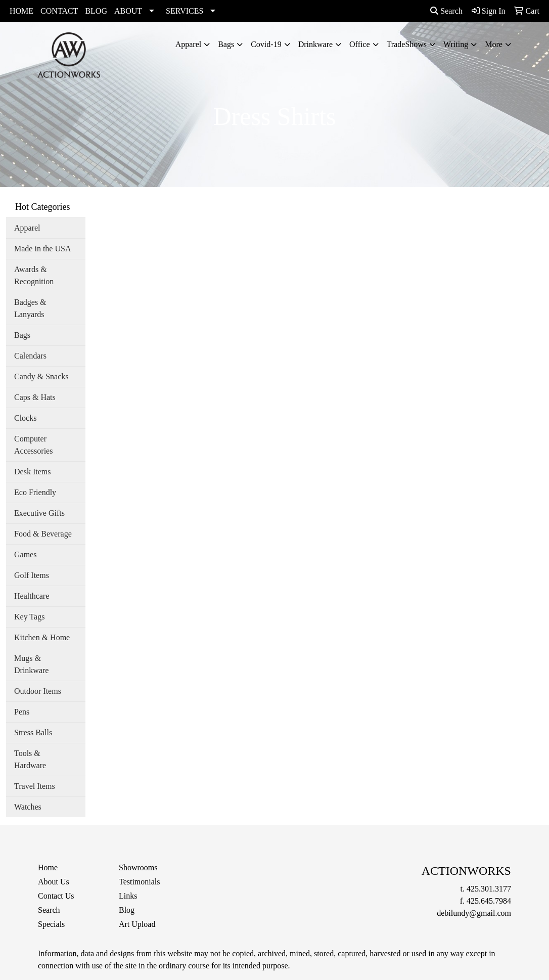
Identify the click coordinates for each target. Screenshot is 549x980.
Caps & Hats (35, 397)
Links (128, 896)
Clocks (25, 418)
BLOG (96, 11)
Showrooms (138, 867)
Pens (22, 712)
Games (25, 554)
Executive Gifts (39, 513)
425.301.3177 (489, 889)
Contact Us (56, 896)
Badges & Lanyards (30, 308)
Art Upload (137, 924)
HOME (21, 11)
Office (360, 44)
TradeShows (407, 44)
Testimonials (140, 882)
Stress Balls (33, 732)
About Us (54, 882)
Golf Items (32, 575)
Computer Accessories (33, 445)
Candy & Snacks (41, 376)
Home (48, 867)
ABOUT (128, 11)
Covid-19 (266, 44)
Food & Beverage (43, 534)
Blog (127, 910)
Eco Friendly (35, 492)
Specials (51, 924)
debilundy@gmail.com (474, 913)
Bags (226, 44)
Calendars (30, 356)
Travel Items (35, 786)
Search (446, 11)
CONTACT (59, 11)
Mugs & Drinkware (31, 664)
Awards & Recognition (34, 275)
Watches (28, 807)
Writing (456, 44)
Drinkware (315, 44)
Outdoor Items (38, 691)
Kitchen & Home (42, 637)
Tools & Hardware (30, 759)
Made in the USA (42, 249)
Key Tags (29, 617)
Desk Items (32, 472)
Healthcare (32, 596)
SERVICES (185, 11)
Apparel (189, 44)
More (494, 44)
